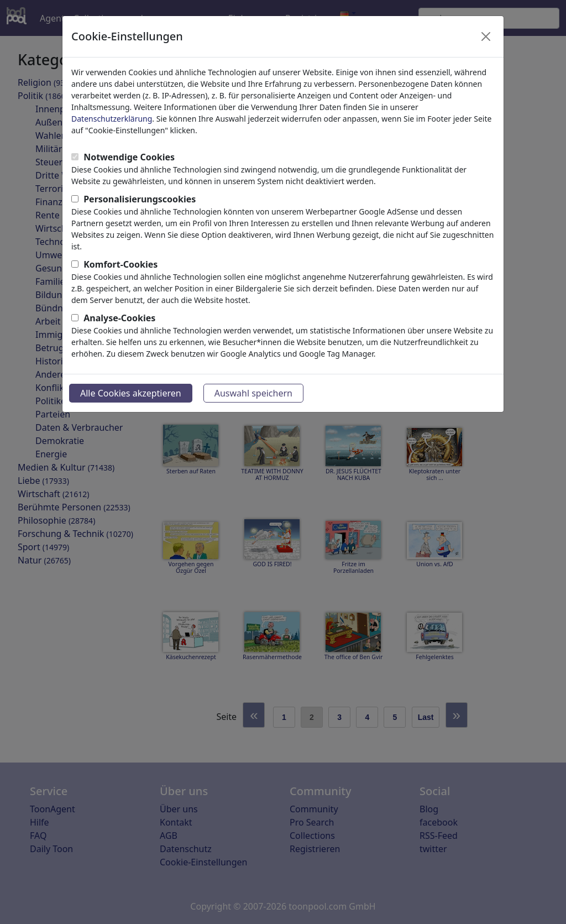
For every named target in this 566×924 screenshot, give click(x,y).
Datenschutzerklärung (112, 119)
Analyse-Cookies (119, 318)
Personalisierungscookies (140, 199)
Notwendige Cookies (129, 157)
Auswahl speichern (253, 393)
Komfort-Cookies (120, 264)
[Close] (486, 36)
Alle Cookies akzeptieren (131, 393)
